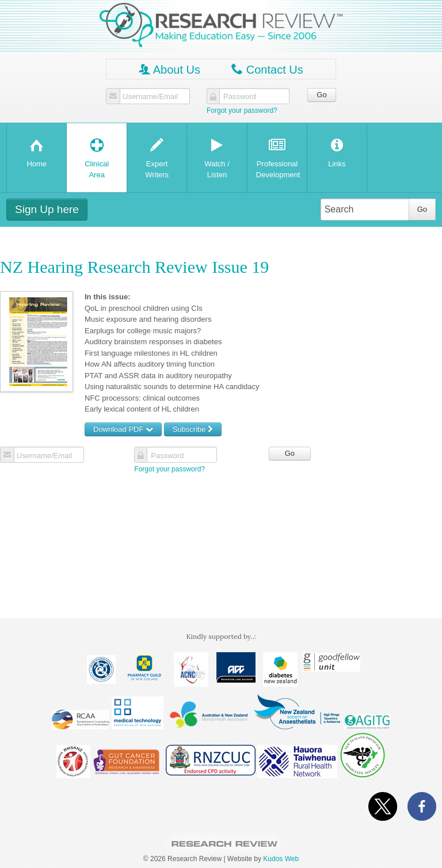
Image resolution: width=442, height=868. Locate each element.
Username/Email (150, 97)
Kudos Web (281, 859)
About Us (169, 69)
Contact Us (267, 69)
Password (240, 97)
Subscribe (193, 429)
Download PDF (123, 429)
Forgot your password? (242, 111)
